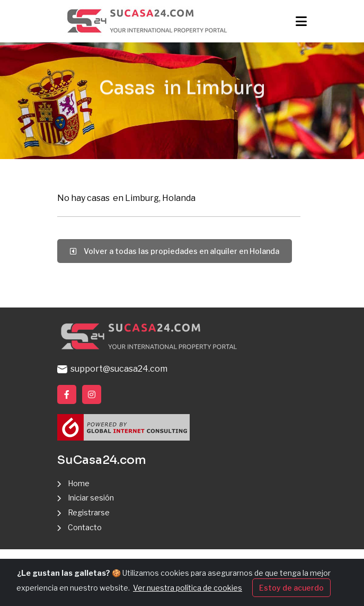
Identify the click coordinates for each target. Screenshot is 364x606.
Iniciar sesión (91, 498)
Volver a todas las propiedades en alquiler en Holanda (175, 251)
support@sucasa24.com (112, 369)
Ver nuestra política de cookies (188, 591)
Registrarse (89, 512)
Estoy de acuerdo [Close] (291, 591)
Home (79, 483)
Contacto (85, 527)
